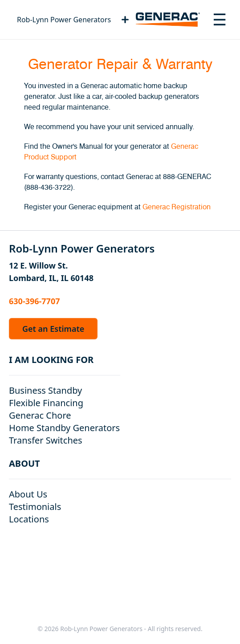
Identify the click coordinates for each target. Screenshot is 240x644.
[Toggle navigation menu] (220, 20)
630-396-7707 (34, 301)
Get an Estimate (53, 329)
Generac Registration (177, 207)
